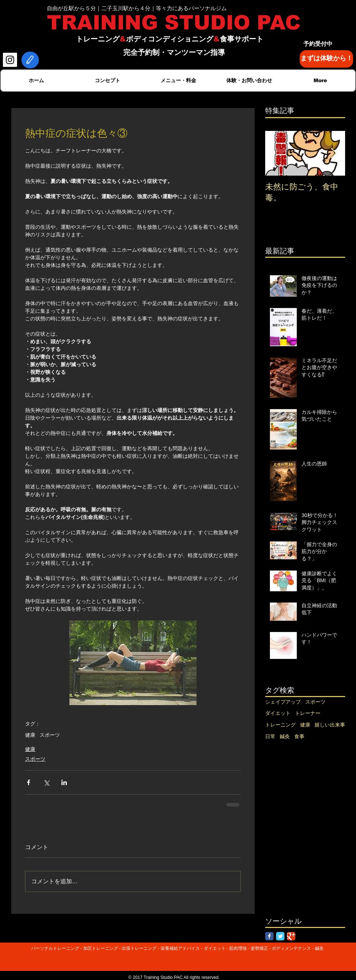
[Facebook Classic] (269, 936)
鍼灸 (285, 736)
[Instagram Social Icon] (10, 60)
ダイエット (278, 713)
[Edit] (30, 60)
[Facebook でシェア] (29, 782)
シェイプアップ (283, 702)
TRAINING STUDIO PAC (174, 23)
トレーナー (308, 713)
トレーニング (280, 725)
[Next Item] (333, 153)
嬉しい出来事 (330, 725)
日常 (270, 736)
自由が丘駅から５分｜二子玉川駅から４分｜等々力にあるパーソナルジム (137, 8)
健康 (30, 735)
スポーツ (50, 735)
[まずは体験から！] (326, 59)
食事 (299, 736)
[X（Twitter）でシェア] (46, 782)
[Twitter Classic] (280, 936)
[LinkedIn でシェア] (64, 782)
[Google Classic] (291, 936)
